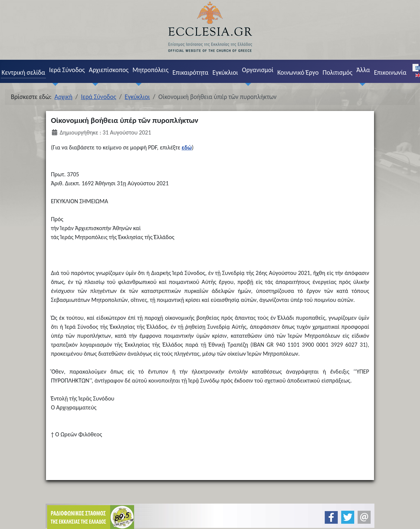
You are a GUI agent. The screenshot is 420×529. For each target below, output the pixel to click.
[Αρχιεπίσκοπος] (93, 84)
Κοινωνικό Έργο (298, 72)
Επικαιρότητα (190, 72)
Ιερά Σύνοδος (67, 70)
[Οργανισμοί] (247, 84)
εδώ (187, 147)
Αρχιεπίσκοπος (109, 70)
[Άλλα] (361, 84)
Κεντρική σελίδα (23, 72)
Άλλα (363, 70)
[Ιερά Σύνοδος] (54, 84)
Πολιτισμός (337, 72)
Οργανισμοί (258, 70)
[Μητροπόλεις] (137, 84)
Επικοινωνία (390, 72)
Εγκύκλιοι (225, 72)
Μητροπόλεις (151, 70)
